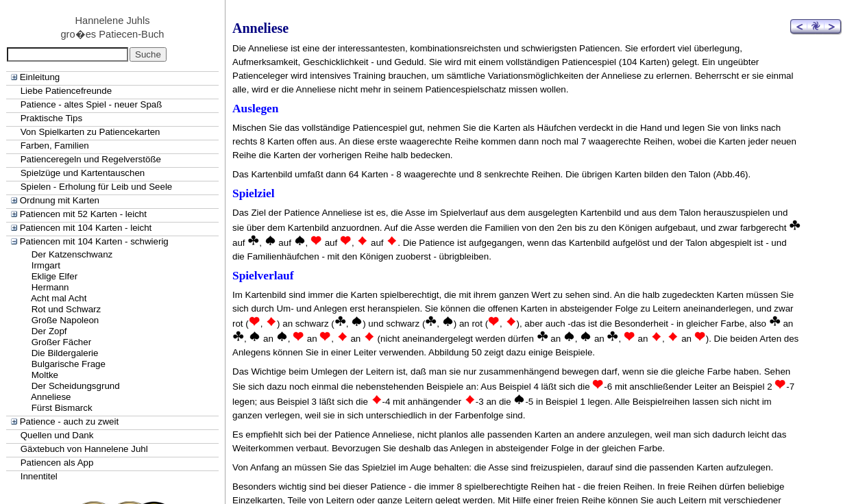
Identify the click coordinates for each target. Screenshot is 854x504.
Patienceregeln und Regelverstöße (91, 159)
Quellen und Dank (57, 435)
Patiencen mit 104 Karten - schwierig (94, 241)
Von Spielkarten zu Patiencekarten (90, 132)
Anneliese (51, 397)
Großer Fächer (61, 342)
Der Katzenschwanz (72, 254)
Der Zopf (49, 331)
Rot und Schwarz (66, 309)
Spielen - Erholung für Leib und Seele (97, 187)
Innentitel (39, 476)
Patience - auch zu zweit (69, 421)
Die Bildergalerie (65, 353)
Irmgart (46, 265)
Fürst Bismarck (62, 408)
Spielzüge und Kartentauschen (83, 173)
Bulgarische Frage (69, 364)
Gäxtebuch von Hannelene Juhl (84, 449)
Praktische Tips (51, 118)
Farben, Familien (55, 146)
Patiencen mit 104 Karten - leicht (86, 228)
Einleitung (40, 77)
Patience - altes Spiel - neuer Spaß (91, 104)
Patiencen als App (57, 463)
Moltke (45, 375)
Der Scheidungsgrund (76, 386)
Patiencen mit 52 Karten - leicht (83, 214)
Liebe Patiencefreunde (66, 91)
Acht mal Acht (59, 298)
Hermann (50, 287)
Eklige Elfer (54, 276)
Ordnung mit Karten (60, 200)
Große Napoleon (65, 320)
